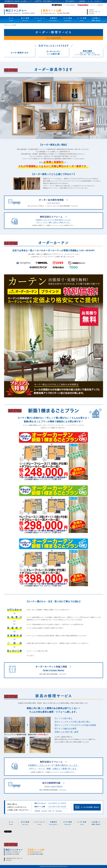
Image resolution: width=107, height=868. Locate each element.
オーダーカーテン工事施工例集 (51, 667)
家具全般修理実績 (51, 783)
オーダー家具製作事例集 (51, 200)
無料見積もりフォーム (51, 217)
